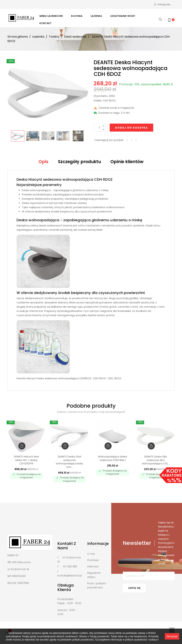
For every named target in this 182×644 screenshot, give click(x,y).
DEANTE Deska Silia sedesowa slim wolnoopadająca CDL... (156, 460)
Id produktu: (101, 96)
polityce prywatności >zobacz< (142, 640)
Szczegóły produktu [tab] (79, 162)
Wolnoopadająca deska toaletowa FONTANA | (113, 458)
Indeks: (98, 101)
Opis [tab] (43, 162)
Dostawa (93, 560)
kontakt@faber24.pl (70, 576)
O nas (91, 554)
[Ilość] (100, 128)
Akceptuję (172, 636)
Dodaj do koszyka (131, 128)
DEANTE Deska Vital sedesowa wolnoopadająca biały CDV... (69, 462)
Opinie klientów (127, 162)
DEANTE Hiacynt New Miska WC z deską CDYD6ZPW (26, 460)
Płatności (93, 567)
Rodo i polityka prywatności (97, 585)
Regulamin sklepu (94, 575)
